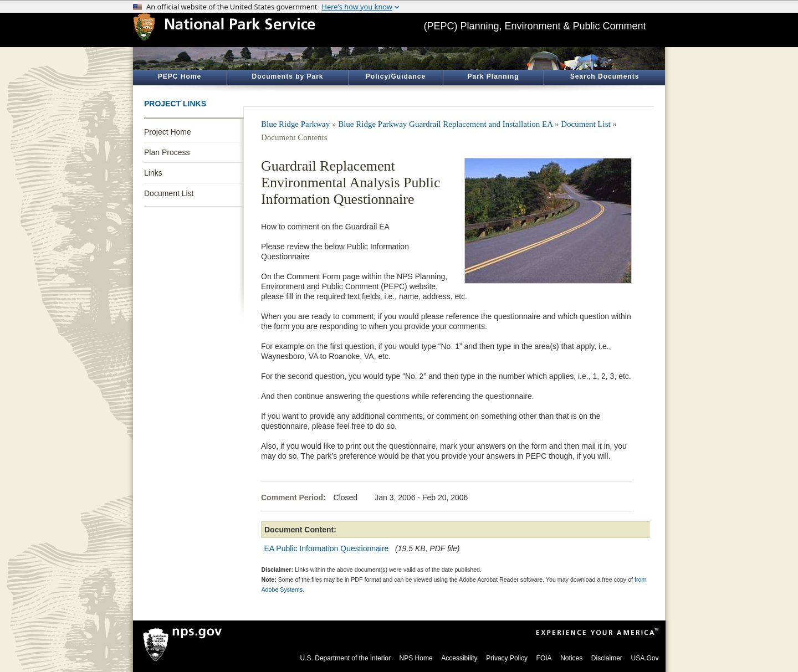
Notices (571, 658)
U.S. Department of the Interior (346, 658)
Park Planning (493, 76)
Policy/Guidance (396, 76)
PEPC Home (180, 76)
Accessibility (459, 658)
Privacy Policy (507, 658)
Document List (169, 193)
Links (153, 173)
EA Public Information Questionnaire (327, 548)
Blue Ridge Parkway (295, 124)
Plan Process (167, 152)
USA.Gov (644, 658)
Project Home (168, 132)
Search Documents (605, 76)
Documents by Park (287, 76)
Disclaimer (607, 658)
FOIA (544, 658)
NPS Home (416, 658)
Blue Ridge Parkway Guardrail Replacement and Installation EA (445, 124)
